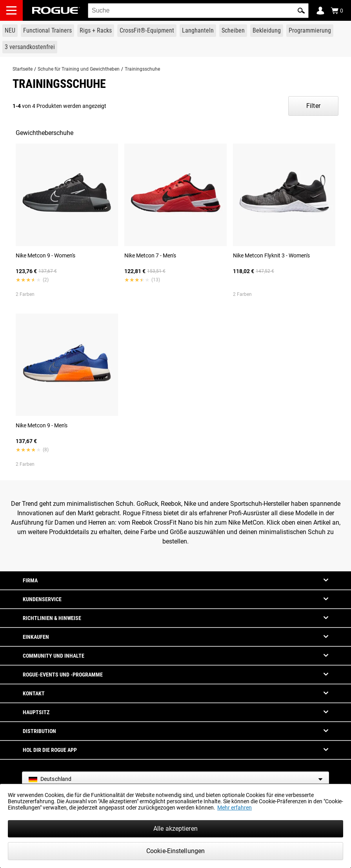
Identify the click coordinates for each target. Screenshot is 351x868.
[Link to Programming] (310, 31)
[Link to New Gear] (10, 31)
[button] (301, 11)
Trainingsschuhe (142, 69)
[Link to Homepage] (56, 10)
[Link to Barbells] (198, 31)
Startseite (23, 69)
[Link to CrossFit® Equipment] (147, 31)
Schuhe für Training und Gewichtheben (79, 69)
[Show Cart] (337, 11)
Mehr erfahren (235, 808)
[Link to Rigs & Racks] (96, 31)
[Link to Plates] (233, 31)
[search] (198, 11)
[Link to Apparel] (267, 31)
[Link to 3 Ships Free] (30, 47)
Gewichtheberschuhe (45, 133)
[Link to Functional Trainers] (47, 31)
